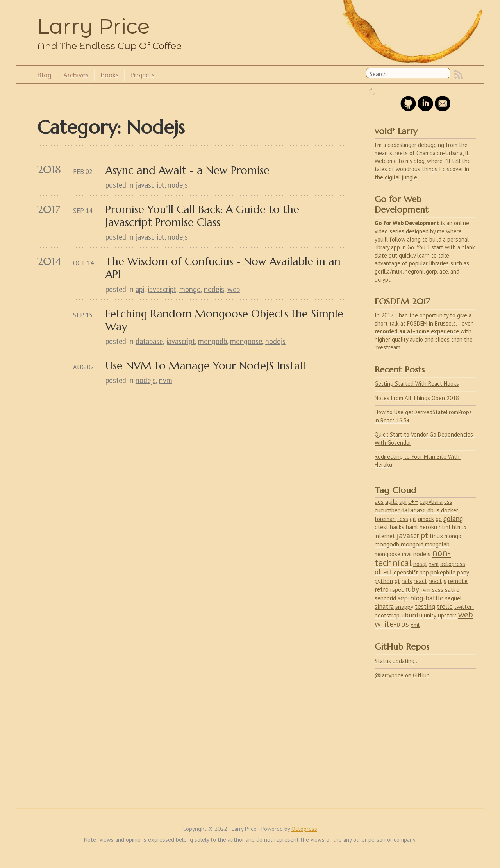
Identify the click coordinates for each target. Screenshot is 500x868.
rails (407, 581)
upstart (447, 615)
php (424, 572)
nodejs (178, 185)
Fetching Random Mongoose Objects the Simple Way (225, 320)
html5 (459, 527)
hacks (397, 527)
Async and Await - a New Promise (187, 170)
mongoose (246, 341)
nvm (166, 380)
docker (450, 510)
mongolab (437, 544)
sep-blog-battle (421, 598)
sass (438, 590)
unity (430, 615)
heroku (428, 527)
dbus (433, 510)
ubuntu (412, 615)
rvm (426, 589)
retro (382, 589)
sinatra (384, 607)
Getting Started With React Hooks (417, 384)
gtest (381, 527)
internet (385, 536)
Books (110, 75)
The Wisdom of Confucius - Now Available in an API (225, 268)
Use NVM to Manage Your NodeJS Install (205, 366)
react (420, 581)
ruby (412, 589)
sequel (453, 598)
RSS (459, 75)
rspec (397, 590)
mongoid (412, 544)
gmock (426, 519)
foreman (385, 519)
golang (453, 518)
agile (391, 501)
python (384, 581)
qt (397, 581)
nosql (420, 564)
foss (403, 519)
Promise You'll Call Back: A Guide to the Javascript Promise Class (204, 216)
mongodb (212, 341)
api (140, 289)
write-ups (392, 624)
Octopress (304, 829)
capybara (431, 501)
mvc (407, 554)
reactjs (437, 581)
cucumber (387, 510)
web (234, 289)
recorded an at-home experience (417, 331)
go (439, 519)
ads (379, 501)
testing (425, 607)
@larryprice (389, 675)
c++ (413, 501)
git (413, 519)
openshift (406, 572)
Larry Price (93, 26)
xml (415, 625)
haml (412, 527)
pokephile (443, 572)
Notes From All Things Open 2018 (417, 398)
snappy (404, 607)
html (445, 527)
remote (458, 581)
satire (452, 590)
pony (463, 572)
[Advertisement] (425, 739)
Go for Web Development (407, 223)
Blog (44, 75)
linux (436, 536)
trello (445, 607)
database (149, 341)
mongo (190, 289)
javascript (150, 185)
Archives (76, 75)
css (448, 501)
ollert (383, 572)
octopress (453, 564)
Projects (142, 75)
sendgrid (385, 598)
